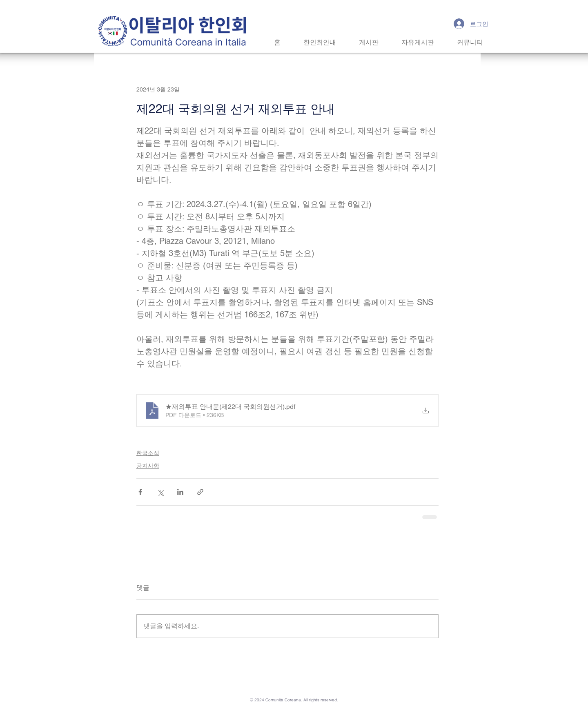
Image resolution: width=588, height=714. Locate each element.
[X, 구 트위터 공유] (160, 492)
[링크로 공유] (200, 492)
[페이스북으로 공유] (140, 492)
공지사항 (148, 466)
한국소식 (148, 453)
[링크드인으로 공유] (180, 492)
